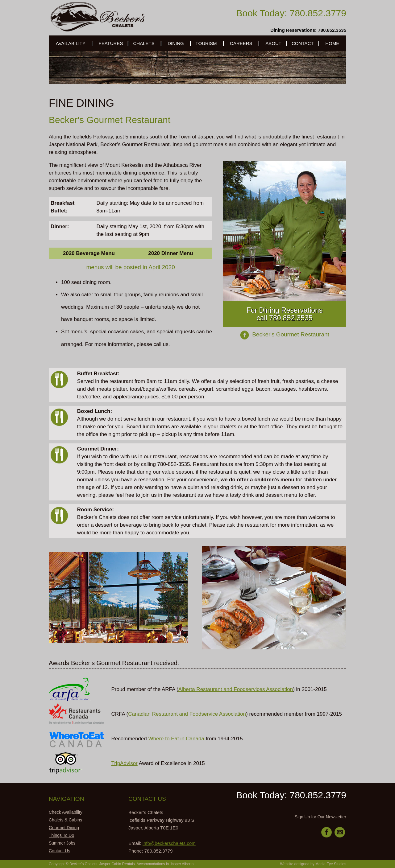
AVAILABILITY (71, 43)
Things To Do (61, 835)
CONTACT (303, 43)
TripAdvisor (124, 763)
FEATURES (111, 43)
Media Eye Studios (331, 864)
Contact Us (59, 851)
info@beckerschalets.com (169, 843)
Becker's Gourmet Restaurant (291, 334)
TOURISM (206, 43)
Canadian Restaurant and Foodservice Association (187, 714)
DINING (176, 43)
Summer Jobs (62, 843)
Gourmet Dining (64, 828)
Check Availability (66, 812)
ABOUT (273, 43)
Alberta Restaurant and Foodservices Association (236, 689)
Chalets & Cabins (65, 820)
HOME (332, 43)
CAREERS (241, 43)
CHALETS (144, 43)
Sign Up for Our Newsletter (320, 817)
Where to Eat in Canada (176, 739)
